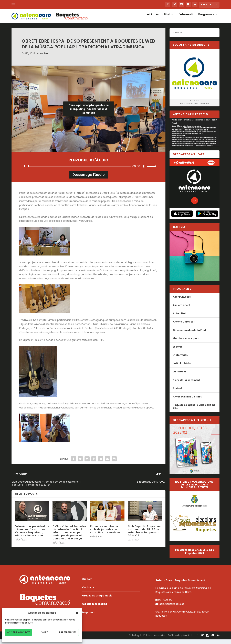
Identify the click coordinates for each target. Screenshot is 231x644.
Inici (149, 18)
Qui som (87, 584)
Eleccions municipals (186, 343)
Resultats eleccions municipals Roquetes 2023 (195, 556)
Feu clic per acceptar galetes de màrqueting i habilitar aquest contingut (89, 114)
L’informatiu (186, 18)
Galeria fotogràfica (94, 609)
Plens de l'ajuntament (186, 385)
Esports (178, 351)
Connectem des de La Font (190, 335)
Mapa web (89, 617)
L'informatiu (181, 360)
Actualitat (163, 18)
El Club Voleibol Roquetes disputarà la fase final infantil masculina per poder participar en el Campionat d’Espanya (69, 537)
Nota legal (135, 640)
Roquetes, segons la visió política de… (194, 411)
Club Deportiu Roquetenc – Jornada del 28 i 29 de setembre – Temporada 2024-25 (145, 536)
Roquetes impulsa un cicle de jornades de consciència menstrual (106, 534)
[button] (77, 613)
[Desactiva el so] (144, 171)
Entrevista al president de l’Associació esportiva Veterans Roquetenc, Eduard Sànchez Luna (32, 536)
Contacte (88, 592)
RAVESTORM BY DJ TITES (187, 401)
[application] (88, 171)
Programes (206, 18)
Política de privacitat (180, 640)
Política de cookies (154, 640)
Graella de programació (97, 600)
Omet (44, 632)
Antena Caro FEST (184, 326)
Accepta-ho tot (18, 632)
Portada (178, 393)
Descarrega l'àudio (89, 179)
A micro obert (181, 310)
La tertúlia (179, 376)
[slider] (80, 171)
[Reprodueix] (24, 171)
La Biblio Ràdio (182, 368)
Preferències (68, 632)
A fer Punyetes (182, 302)
